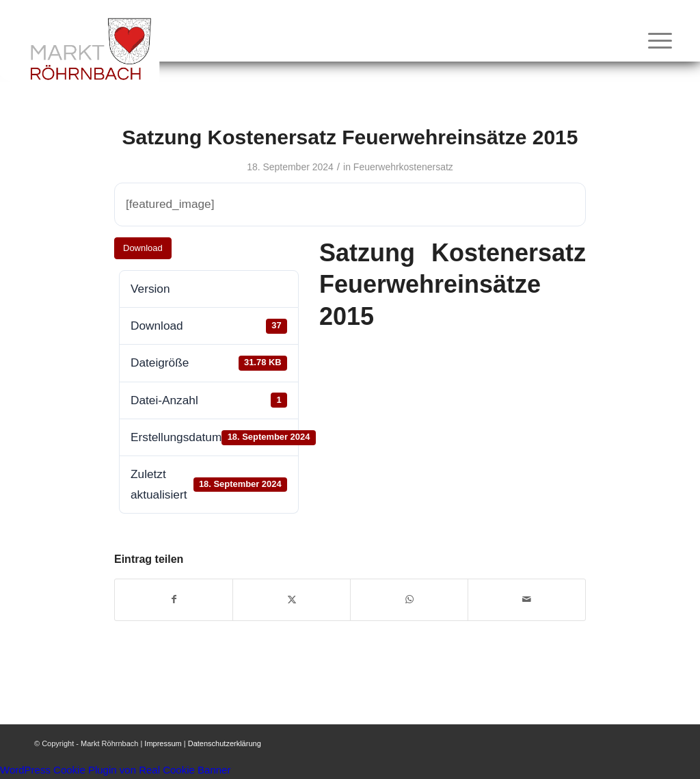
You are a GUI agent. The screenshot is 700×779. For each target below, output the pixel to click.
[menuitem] (656, 40)
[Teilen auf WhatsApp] (409, 599)
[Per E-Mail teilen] (527, 599)
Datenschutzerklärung (225, 743)
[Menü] (656, 40)
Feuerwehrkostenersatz (403, 167)
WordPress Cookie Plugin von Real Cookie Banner (115, 770)
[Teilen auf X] (292, 599)
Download (143, 248)
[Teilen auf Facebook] (174, 599)
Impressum (163, 743)
